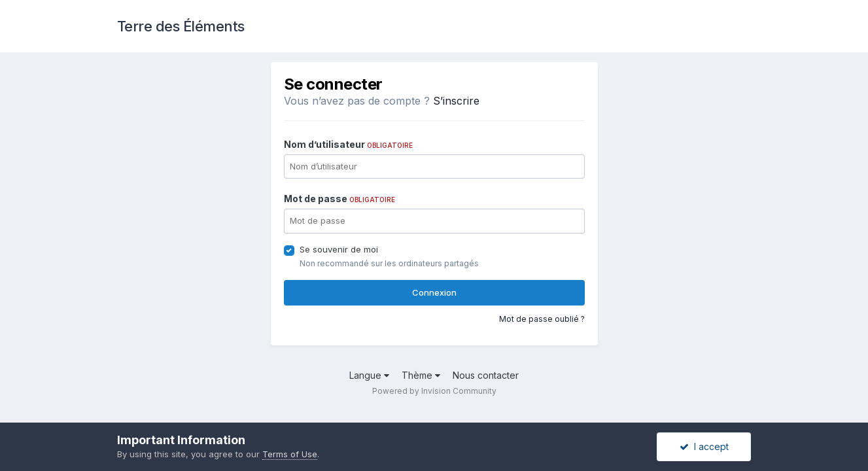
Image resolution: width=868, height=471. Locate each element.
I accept (704, 446)
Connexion (434, 292)
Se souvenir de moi (339, 249)
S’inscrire (456, 101)
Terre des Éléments (181, 26)
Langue (369, 375)
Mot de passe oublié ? (542, 319)
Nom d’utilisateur (348, 144)
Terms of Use (290, 454)
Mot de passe (339, 199)
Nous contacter (486, 375)
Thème (421, 375)
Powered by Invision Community (434, 391)
